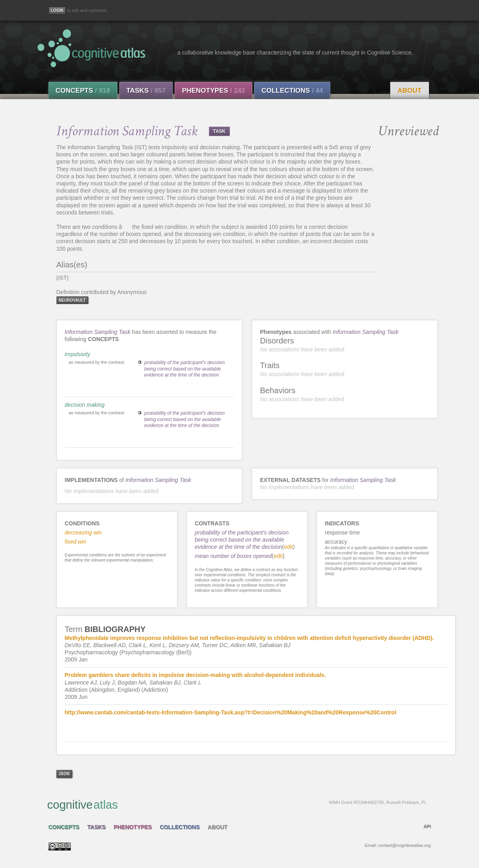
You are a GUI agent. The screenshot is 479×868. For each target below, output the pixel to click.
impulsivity (78, 354)
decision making (85, 405)
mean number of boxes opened (234, 556)
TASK (220, 131)
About (409, 91)
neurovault (72, 300)
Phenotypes (213, 91)
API (427, 826)
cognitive (237, 804)
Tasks (146, 91)
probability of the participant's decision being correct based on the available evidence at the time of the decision (185, 369)
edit (289, 547)
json (64, 774)
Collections (292, 91)
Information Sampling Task (98, 332)
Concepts (83, 91)
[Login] (57, 11)
